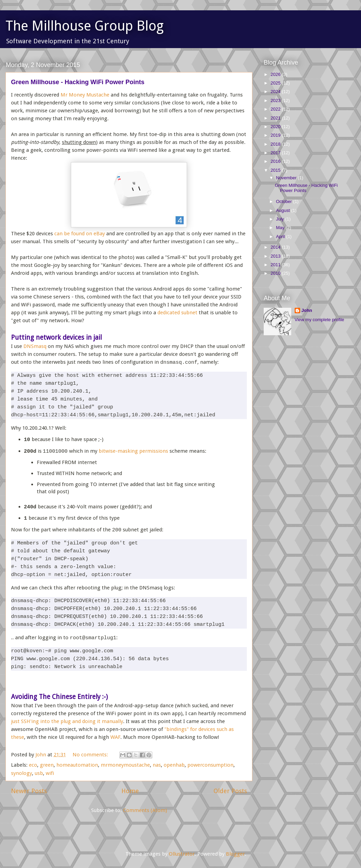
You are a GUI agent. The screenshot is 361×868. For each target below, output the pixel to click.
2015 (276, 170)
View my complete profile (319, 320)
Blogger (235, 854)
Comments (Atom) (145, 810)
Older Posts (230, 791)
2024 (276, 92)
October (285, 201)
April (281, 236)
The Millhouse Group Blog (85, 26)
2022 (276, 109)
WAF (115, 737)
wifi (50, 773)
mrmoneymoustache (125, 765)
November (287, 178)
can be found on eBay (80, 234)
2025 (276, 83)
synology (21, 773)
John (307, 310)
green (47, 765)
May (281, 228)
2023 (276, 100)
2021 (276, 118)
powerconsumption (210, 765)
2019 (276, 135)
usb (39, 773)
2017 (276, 153)
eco (33, 765)
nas (157, 765)
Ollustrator (182, 854)
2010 (276, 273)
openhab (174, 765)
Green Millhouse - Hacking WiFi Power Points (78, 82)
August (284, 210)
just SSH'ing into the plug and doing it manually (67, 721)
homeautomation (77, 765)
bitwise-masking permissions (133, 451)
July (281, 219)
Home (130, 791)
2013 (276, 256)
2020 (276, 127)
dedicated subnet (177, 313)
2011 (276, 265)
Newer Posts (29, 791)
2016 (276, 161)
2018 (276, 144)
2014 (276, 247)
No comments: (91, 755)
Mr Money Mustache (85, 95)
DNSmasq (35, 346)
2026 (276, 74)
